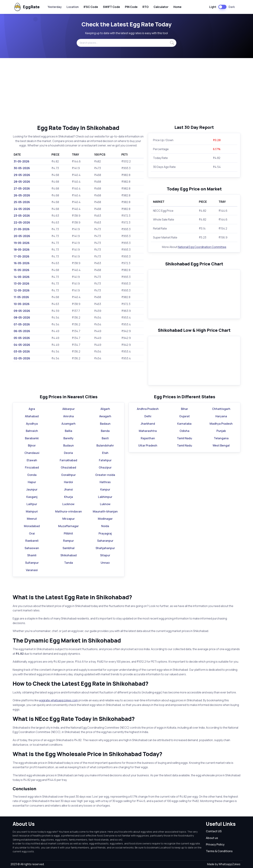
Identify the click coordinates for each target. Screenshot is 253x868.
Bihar (184, 409)
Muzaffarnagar (68, 526)
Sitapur (105, 555)
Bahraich (32, 431)
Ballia (69, 431)
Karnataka (184, 424)
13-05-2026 (22, 284)
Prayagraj (105, 533)
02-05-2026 (22, 358)
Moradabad (32, 526)
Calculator (161, 7)
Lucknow (68, 504)
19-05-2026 (22, 243)
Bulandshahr (105, 445)
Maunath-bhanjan (105, 511)
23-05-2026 (22, 216)
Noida (105, 526)
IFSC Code (91, 7)
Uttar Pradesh (148, 445)
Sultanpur (32, 563)
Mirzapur (69, 519)
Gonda (32, 475)
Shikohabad (69, 555)
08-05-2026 (22, 317)
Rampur (68, 541)
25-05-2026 (22, 202)
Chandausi (32, 453)
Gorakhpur (68, 475)
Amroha (69, 416)
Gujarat (184, 416)
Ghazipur (105, 467)
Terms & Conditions (219, 851)
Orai (32, 533)
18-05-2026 (22, 250)
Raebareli (32, 541)
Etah (105, 453)
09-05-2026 (22, 311)
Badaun (105, 424)
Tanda (69, 563)
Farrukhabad (68, 460)
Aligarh (105, 409)
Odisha (184, 431)
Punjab (221, 431)
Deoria (68, 453)
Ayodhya (32, 424)
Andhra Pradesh (148, 409)
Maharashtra (148, 431)
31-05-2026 (22, 161)
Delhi (148, 416)
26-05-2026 (22, 195)
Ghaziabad (68, 467)
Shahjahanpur (105, 548)
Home (177, 7)
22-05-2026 (22, 222)
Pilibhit (68, 533)
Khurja (69, 497)
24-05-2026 (22, 209)
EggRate (26, 7)
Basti (105, 438)
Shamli (32, 555)
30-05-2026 (22, 168)
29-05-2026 (22, 175)
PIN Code (131, 7)
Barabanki (32, 438)
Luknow (105, 504)
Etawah (32, 460)
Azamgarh (69, 424)
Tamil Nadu (184, 438)
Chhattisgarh (221, 409)
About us (212, 838)
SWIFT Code (111, 7)
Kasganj (32, 497)
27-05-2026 (22, 188)
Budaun (69, 445)
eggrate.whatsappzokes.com (59, 700)
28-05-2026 (22, 182)
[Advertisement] (126, 91)
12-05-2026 (22, 290)
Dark (232, 7)
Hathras (105, 482)
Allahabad (32, 416)
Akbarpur (69, 409)
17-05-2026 (22, 256)
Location (73, 7)
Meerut (32, 519)
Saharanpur (105, 541)
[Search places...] (126, 43)
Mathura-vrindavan (69, 511)
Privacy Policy (215, 844)
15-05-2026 (22, 270)
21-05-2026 (22, 229)
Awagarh (105, 416)
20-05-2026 (22, 236)
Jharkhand (148, 424)
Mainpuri (32, 511)
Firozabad (32, 467)
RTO (146, 7)
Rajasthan (148, 438)
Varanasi (32, 570)
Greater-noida (105, 475)
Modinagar (105, 519)
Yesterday (55, 7)
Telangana (221, 438)
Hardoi (68, 482)
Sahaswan (32, 548)
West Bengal (221, 445)
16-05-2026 (22, 263)
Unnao (105, 563)
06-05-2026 (22, 331)
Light (213, 7)
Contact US (214, 831)
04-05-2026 (22, 345)
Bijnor (32, 445)
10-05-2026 (22, 304)
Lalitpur (32, 504)
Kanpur (105, 489)
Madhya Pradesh (221, 424)
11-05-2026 (21, 297)
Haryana (221, 416)
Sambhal (69, 548)
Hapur (32, 482)
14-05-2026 (22, 277)
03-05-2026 (22, 351)
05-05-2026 (22, 338)
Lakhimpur (105, 497)
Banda (105, 431)
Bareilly (68, 438)
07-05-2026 (22, 324)
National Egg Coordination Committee (202, 247)
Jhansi (68, 489)
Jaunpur (32, 489)
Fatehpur (105, 460)
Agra (32, 409)
